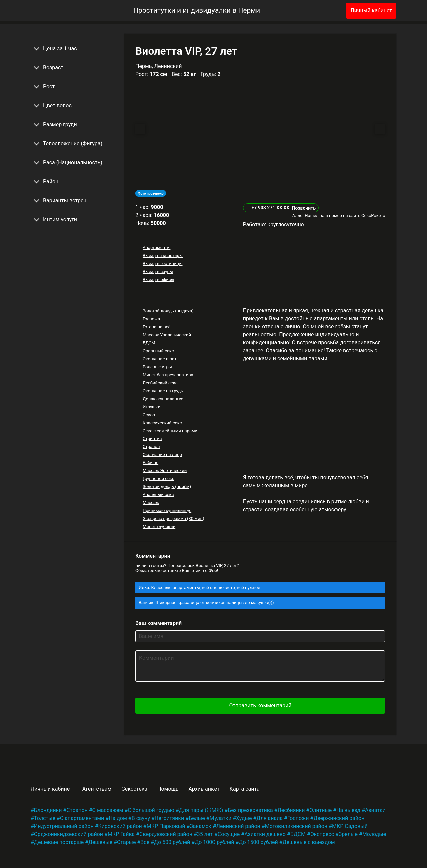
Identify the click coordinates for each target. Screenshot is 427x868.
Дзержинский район (339, 818)
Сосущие (229, 834)
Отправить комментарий (260, 706)
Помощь (168, 789)
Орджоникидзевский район (69, 834)
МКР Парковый (166, 826)
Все (145, 842)
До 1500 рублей (258, 842)
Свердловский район (166, 834)
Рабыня (151, 463)
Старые (127, 842)
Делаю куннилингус (163, 399)
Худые (244, 818)
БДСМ (149, 343)
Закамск (200, 826)
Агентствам (97, 789)
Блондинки (48, 810)
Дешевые (100, 842)
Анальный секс (158, 495)
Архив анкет (204, 789)
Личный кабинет (371, 10)
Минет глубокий (159, 527)
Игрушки (152, 407)
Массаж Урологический (167, 335)
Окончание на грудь (163, 391)
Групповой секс (159, 479)
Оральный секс (158, 351)
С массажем (108, 810)
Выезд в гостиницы (163, 263)
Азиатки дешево (265, 834)
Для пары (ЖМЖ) (201, 810)
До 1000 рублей (214, 842)
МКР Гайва (121, 834)
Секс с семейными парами (170, 431)
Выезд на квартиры (163, 255)
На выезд (348, 810)
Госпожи (298, 818)
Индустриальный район (64, 826)
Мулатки (221, 818)
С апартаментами (82, 818)
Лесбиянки (291, 810)
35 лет (205, 834)
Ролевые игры (157, 367)
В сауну (141, 818)
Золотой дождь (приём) (167, 487)
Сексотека (134, 789)
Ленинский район (238, 826)
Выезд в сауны (158, 271)
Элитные (320, 810)
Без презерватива (250, 810)
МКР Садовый (350, 826)
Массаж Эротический (165, 471)
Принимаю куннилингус (167, 511)
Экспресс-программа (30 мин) (173, 519)
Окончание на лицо (162, 455)
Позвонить (304, 208)
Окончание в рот (160, 359)
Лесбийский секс (160, 383)
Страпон (151, 447)
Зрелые (348, 834)
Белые (197, 818)
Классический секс (162, 423)
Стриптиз (152, 439)
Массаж (151, 503)
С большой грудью (151, 810)
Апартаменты (157, 247)
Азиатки (375, 810)
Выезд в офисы (159, 279)
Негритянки (169, 818)
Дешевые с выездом (309, 842)
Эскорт (150, 415)
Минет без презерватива (168, 375)
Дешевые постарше (59, 842)
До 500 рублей (172, 842)
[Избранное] (330, 11)
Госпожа (151, 319)
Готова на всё (157, 327)
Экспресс (322, 834)
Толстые (45, 818)
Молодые (374, 834)
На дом (118, 818)
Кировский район (120, 826)
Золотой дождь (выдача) (168, 311)
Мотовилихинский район (296, 826)
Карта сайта (245, 789)
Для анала (269, 818)
